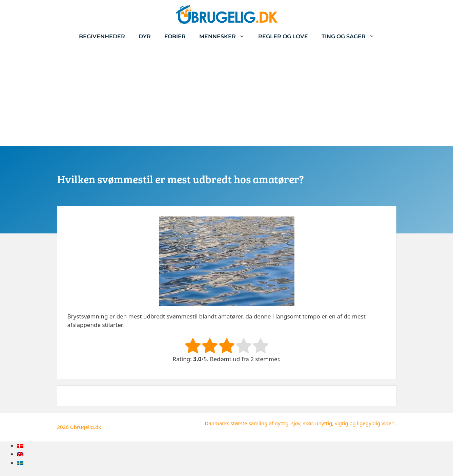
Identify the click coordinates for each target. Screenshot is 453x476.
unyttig (324, 423)
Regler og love (283, 36)
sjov (296, 423)
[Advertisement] (227, 95)
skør (308, 423)
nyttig (282, 423)
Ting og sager (351, 36)
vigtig (341, 423)
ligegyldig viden (376, 423)
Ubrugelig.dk (86, 427)
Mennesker (225, 36)
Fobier (175, 36)
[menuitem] (20, 446)
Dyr (145, 36)
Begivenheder (102, 36)
